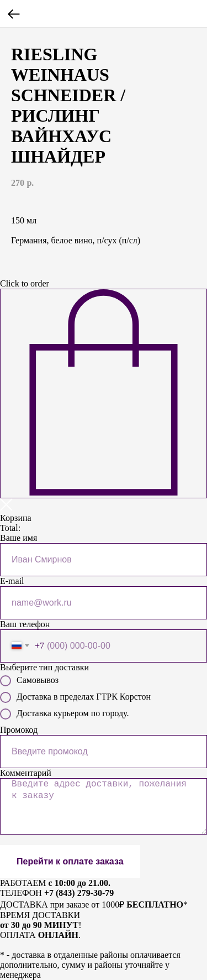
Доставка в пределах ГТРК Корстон (75, 697)
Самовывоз (29, 681)
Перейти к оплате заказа (70, 861)
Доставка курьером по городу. (64, 714)
